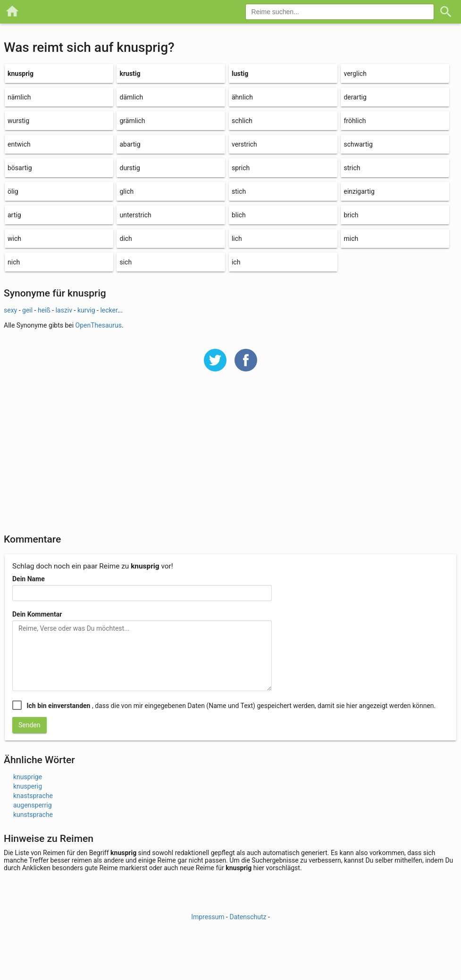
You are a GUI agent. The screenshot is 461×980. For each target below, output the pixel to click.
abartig (130, 144)
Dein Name (29, 579)
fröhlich (355, 121)
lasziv (64, 310)
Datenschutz (248, 917)
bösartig (20, 168)
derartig (355, 97)
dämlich (131, 97)
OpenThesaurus (99, 325)
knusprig (21, 74)
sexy (10, 310)
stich (239, 191)
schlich (242, 121)
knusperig (28, 786)
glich (126, 191)
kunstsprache (33, 815)
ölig (13, 191)
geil (27, 310)
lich (237, 239)
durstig (130, 168)
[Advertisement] (230, 459)
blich (239, 215)
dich (126, 239)
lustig (240, 74)
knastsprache (33, 796)
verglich (355, 74)
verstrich (244, 144)
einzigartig (359, 191)
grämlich (132, 121)
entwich (19, 144)
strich (352, 168)
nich (14, 262)
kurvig (86, 310)
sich (126, 262)
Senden (29, 725)
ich (236, 262)
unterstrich (135, 215)
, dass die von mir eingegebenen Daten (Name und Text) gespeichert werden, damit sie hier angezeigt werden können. (231, 706)
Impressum (208, 917)
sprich (241, 168)
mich (351, 239)
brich (351, 215)
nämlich (19, 97)
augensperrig (33, 805)
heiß (44, 310)
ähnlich (242, 97)
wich (14, 239)
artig (14, 215)
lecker (109, 310)
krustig (130, 74)
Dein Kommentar (37, 614)
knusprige (28, 777)
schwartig (358, 144)
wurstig (18, 121)
